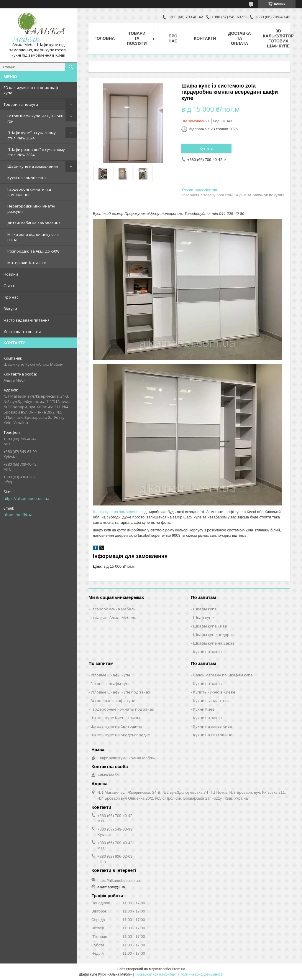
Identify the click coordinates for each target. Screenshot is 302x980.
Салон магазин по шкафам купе (223, 675)
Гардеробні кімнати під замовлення (29, 192)
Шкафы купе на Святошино (116, 726)
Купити (206, 148)
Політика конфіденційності (201, 974)
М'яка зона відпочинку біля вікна (33, 237)
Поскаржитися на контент (156, 974)
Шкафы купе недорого (214, 635)
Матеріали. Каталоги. (27, 263)
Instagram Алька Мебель (113, 617)
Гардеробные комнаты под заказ (122, 709)
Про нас (11, 297)
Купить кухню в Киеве (214, 692)
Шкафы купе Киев (210, 626)
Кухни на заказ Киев (213, 726)
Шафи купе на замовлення (33, 166)
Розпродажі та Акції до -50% (33, 251)
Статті (9, 286)
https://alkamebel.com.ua (26, 498)
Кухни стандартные (212, 701)
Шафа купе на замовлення (117, 512)
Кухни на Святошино (213, 735)
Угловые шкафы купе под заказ (120, 692)
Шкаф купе (203, 617)
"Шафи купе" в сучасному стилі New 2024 (32, 135)
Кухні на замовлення (27, 178)
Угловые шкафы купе (110, 675)
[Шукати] (71, 67)
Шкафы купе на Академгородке (120, 735)
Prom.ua (179, 969)
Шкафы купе (205, 609)
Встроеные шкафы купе (113, 701)
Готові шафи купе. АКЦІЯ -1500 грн (35, 118)
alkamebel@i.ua (18, 515)
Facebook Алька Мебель (113, 609)
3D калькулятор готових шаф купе (31, 90)
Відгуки (10, 309)
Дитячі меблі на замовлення (34, 223)
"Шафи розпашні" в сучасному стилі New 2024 (36, 152)
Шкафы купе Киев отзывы (115, 718)
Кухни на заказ (207, 652)
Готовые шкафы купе (111, 683)
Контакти (205, 38)
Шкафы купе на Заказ (214, 643)
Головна (105, 38)
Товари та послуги (21, 104)
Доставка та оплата (22, 332)
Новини (11, 274)
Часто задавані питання (27, 320)
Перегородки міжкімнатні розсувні (31, 209)
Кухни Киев (204, 709)
